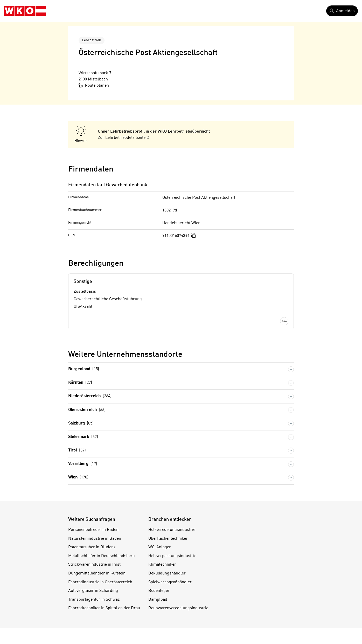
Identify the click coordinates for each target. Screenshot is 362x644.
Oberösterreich (87, 410)
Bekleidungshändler (167, 573)
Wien (78, 478)
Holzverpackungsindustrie (172, 556)
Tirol (77, 451)
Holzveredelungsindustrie (172, 530)
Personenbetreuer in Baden (93, 530)
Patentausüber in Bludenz (92, 547)
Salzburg (81, 424)
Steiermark (83, 437)
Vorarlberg (83, 464)
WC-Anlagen (160, 547)
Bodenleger (159, 591)
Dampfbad (158, 600)
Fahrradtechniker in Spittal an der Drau (104, 608)
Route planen (94, 85)
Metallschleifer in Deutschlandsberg (102, 556)
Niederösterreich (90, 396)
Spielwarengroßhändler (170, 582)
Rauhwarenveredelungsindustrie (178, 608)
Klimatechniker (162, 565)
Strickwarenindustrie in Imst (94, 565)
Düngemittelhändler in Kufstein (97, 573)
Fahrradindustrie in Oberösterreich (100, 582)
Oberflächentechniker (168, 539)
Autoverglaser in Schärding (93, 591)
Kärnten (80, 383)
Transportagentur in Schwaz (94, 600)
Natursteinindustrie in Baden (95, 539)
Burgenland (84, 369)
